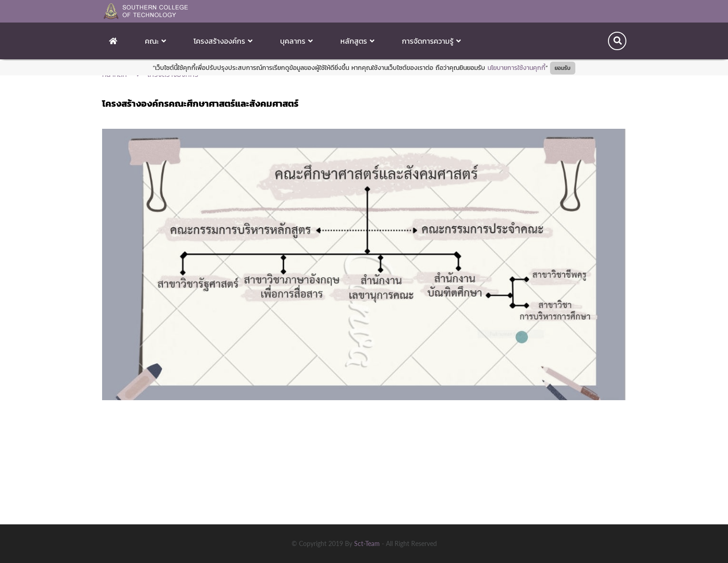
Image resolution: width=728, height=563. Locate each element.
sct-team (368, 543)
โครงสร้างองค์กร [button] (223, 41)
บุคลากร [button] (296, 41)
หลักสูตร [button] (357, 41)
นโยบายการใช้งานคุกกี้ (516, 68)
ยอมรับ (563, 68)
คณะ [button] (155, 41)
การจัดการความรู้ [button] (431, 41)
